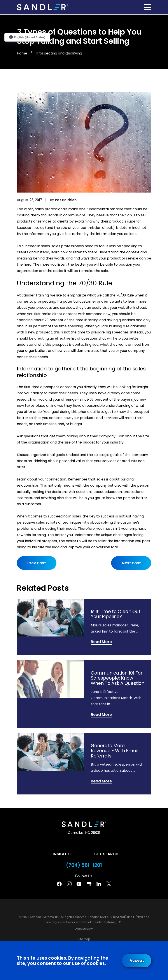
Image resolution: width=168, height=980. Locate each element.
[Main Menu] (147, 7)
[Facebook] (59, 884)
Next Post (131, 563)
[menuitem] (84, 929)
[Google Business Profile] (89, 884)
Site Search (106, 854)
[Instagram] (69, 884)
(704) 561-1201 (84, 865)
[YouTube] (79, 884)
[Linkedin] (99, 884)
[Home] (42, 7)
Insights (62, 854)
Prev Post (37, 563)
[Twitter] (109, 884)
